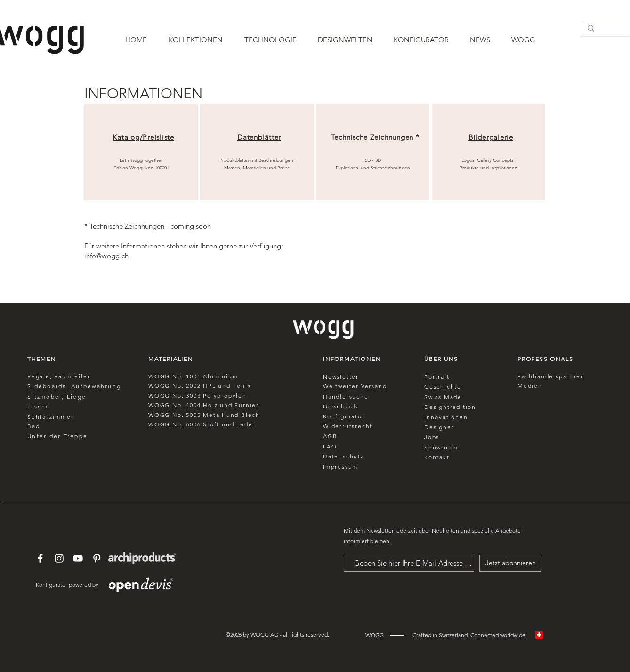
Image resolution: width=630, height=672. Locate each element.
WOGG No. (167, 376)
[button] (196, 40)
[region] (141, 152)
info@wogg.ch (106, 256)
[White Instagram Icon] (59, 558)
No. (178, 386)
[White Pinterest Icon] (97, 558)
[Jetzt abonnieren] (510, 563)
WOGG (159, 386)
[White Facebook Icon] (40, 558)
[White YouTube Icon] (78, 558)
